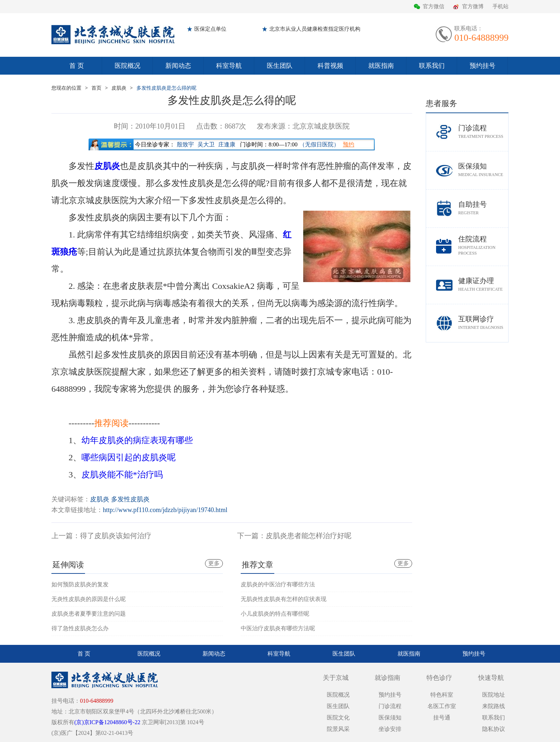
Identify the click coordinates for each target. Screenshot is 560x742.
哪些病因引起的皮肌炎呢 (129, 457)
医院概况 (127, 66)
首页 (96, 88)
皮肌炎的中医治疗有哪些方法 (278, 584)
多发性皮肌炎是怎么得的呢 (166, 88)
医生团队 (280, 66)
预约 (349, 144)
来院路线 (494, 706)
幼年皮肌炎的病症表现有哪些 (137, 440)
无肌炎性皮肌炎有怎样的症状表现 (284, 599)
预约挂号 (482, 66)
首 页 (77, 66)
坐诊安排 (390, 729)
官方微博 (473, 6)
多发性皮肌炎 (130, 499)
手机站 (501, 6)
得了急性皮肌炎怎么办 (80, 628)
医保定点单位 (210, 29)
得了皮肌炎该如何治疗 (116, 536)
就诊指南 (387, 678)
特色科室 (442, 695)
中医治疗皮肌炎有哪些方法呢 (278, 628)
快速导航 (491, 678)
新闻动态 (178, 66)
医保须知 (483, 170)
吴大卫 (206, 144)
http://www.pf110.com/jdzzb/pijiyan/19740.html (165, 510)
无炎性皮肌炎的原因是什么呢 (89, 599)
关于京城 (336, 678)
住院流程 (483, 245)
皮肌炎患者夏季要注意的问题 (89, 614)
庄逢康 (227, 144)
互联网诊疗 (483, 323)
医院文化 (338, 718)
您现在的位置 (66, 88)
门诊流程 (483, 132)
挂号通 (442, 718)
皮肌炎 (119, 88)
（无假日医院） (319, 144)
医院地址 (494, 695)
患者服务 (441, 103)
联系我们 (432, 66)
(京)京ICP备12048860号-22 (107, 722)
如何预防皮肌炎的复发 (80, 584)
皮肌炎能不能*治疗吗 (122, 475)
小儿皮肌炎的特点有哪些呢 (275, 614)
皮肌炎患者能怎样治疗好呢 (309, 536)
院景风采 (338, 729)
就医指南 (381, 66)
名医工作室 (442, 706)
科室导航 (229, 66)
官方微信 (434, 6)
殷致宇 (185, 144)
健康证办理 (483, 284)
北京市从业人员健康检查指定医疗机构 (315, 29)
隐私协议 (494, 729)
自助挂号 (483, 208)
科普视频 (330, 66)
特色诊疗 (439, 678)
